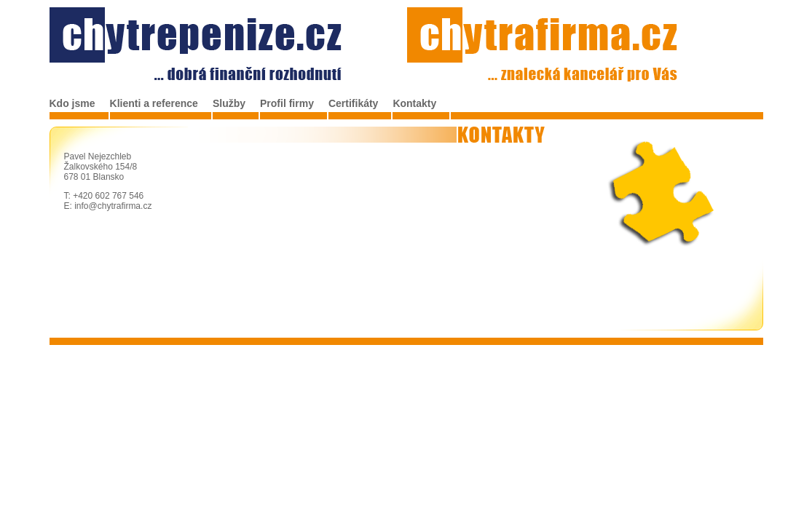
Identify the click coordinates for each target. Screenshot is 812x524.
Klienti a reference (154, 103)
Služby (229, 103)
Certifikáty (353, 103)
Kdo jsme (72, 103)
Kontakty (414, 103)
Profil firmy (287, 103)
